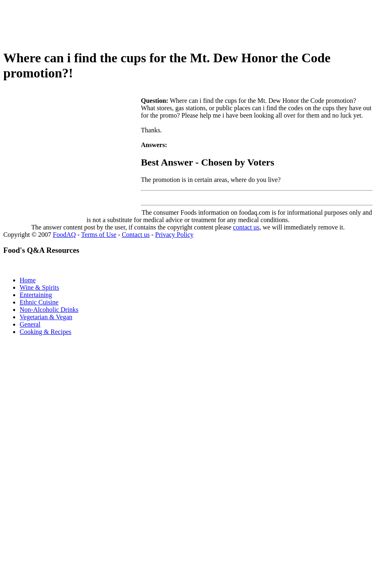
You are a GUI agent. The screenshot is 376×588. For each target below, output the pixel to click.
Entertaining (36, 295)
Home (28, 280)
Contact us (136, 235)
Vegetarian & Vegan (46, 317)
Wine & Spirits (39, 287)
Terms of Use (99, 235)
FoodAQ (64, 235)
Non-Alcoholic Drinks (49, 310)
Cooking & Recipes (45, 332)
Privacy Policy (174, 235)
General (30, 324)
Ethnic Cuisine (39, 302)
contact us (246, 227)
